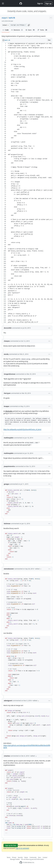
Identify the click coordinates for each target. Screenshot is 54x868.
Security (20, 857)
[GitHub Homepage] (21, 863)
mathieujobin (9, 438)
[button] (29, 25)
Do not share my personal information (33, 859)
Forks (43, 30)
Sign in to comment (22, 848)
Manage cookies (15, 859)
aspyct (4, 18)
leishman (7, 524)
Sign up (48, 3)
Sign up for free (11, 845)
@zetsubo (9, 411)
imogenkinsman (10, 374)
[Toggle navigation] (3, 4)
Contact (45, 857)
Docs (40, 857)
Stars (30, 30)
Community (33, 857)
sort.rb (12, 18)
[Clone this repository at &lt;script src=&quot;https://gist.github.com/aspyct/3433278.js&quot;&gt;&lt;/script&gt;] (18, 25)
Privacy (14, 857)
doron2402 (8, 328)
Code (6, 30)
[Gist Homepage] (21, 3)
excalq (6, 354)
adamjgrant (8, 701)
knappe (7, 406)
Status (26, 857)
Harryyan (7, 393)
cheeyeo (7, 341)
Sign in (40, 3)
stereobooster (9, 569)
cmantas (7, 756)
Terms (9, 857)
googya (7, 484)
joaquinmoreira (9, 466)
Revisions (17, 30)
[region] (27, 183)
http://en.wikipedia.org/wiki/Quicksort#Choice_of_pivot (22, 429)
